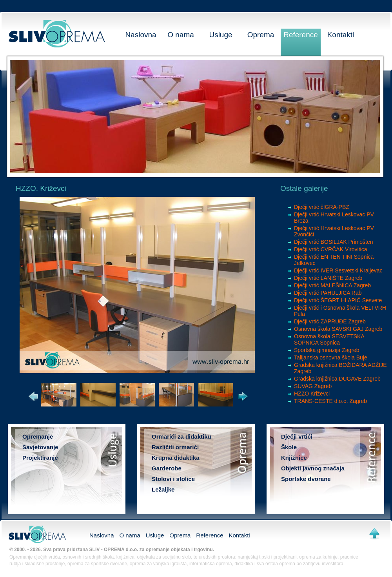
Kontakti (341, 35)
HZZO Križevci (312, 394)
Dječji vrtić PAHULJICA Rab (328, 293)
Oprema (261, 35)
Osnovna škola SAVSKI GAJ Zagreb (338, 329)
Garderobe (167, 468)
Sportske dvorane (306, 479)
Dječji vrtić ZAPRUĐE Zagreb (330, 321)
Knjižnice (294, 458)
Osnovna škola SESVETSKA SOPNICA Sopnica (329, 339)
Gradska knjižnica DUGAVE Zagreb (337, 379)
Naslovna (141, 35)
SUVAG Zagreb (313, 386)
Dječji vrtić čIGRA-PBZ (322, 207)
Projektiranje (40, 458)
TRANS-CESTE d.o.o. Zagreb (330, 401)
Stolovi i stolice (173, 479)
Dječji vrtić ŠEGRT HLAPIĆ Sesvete (338, 300)
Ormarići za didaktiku (181, 436)
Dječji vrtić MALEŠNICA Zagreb (332, 285)
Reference (301, 35)
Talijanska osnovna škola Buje (331, 357)
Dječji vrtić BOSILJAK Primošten (334, 242)
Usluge (220, 35)
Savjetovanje (40, 447)
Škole (289, 447)
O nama (181, 35)
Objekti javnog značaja (313, 468)
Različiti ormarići (175, 447)
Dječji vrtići (297, 436)
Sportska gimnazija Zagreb (327, 350)
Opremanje (38, 436)
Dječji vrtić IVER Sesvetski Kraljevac (338, 270)
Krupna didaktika (176, 458)
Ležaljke (163, 489)
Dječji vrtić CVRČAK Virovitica (330, 249)
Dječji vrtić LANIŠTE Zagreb (328, 278)
